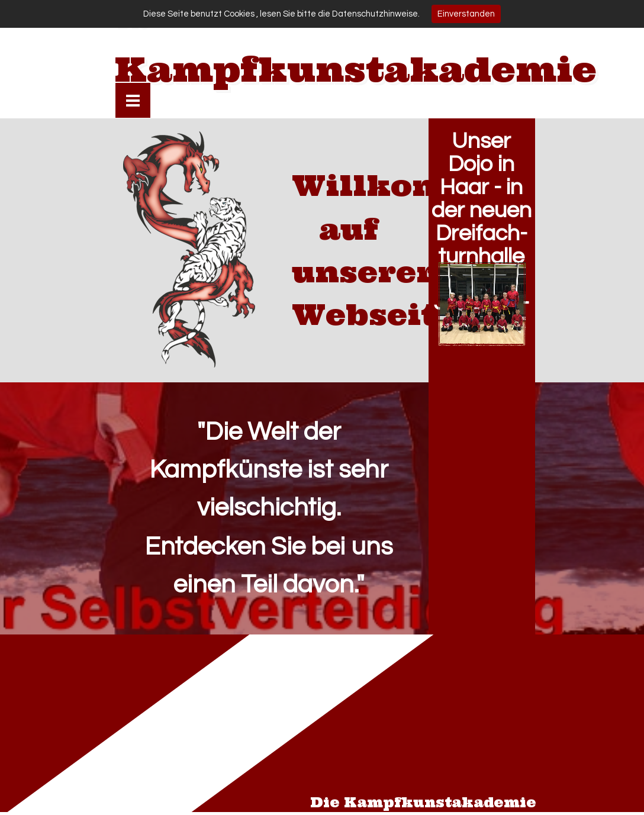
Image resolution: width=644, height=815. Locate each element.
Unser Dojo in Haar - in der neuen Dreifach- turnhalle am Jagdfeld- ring (482, 233)
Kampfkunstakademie (356, 69)
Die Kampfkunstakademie (423, 803)
